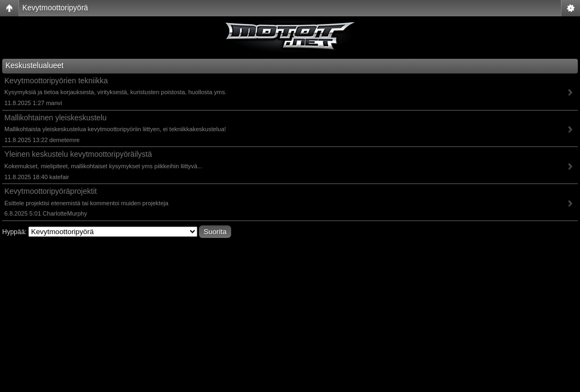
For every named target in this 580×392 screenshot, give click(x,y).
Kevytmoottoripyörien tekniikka (56, 81)
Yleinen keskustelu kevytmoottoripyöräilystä (78, 154)
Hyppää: (14, 232)
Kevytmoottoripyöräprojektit (51, 191)
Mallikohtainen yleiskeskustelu (56, 118)
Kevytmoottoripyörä (55, 8)
